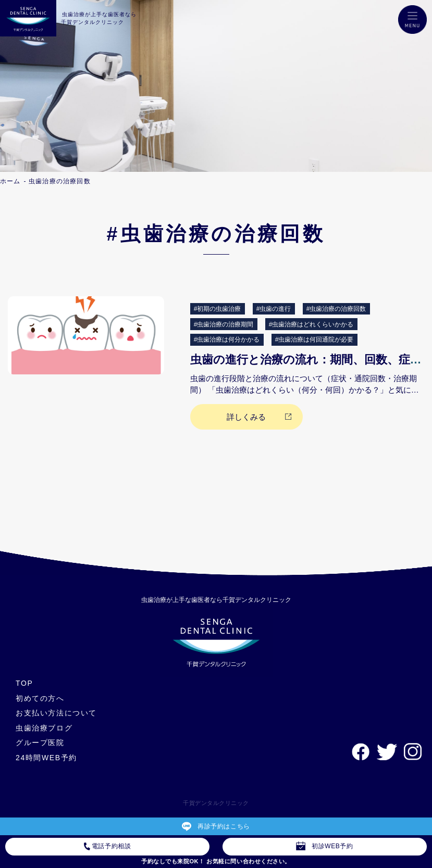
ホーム (10, 181)
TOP (24, 683)
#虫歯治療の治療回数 (336, 309)
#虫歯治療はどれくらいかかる (311, 324)
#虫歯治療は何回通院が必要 (314, 339)
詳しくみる (246, 417)
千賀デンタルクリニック (216, 803)
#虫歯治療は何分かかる (227, 339)
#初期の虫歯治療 (218, 309)
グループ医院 (40, 743)
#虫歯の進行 (274, 309)
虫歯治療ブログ (44, 728)
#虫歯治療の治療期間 (224, 324)
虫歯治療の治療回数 (60, 181)
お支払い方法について (56, 713)
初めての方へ (40, 698)
